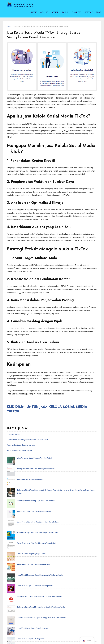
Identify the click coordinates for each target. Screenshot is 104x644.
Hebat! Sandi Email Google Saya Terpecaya (24, 544)
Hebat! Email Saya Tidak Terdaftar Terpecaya (25, 582)
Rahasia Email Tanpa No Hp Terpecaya (22, 549)
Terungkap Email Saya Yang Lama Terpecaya (25, 512)
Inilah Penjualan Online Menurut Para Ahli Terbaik (26, 458)
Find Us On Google (13, 434)
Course (44, 12)
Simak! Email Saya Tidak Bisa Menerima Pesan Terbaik (28, 501)
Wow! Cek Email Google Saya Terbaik (22, 469)
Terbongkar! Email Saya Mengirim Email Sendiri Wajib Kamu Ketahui (33, 533)
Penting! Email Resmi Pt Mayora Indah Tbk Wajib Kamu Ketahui (31, 528)
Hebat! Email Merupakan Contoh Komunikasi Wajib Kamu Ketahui (32, 517)
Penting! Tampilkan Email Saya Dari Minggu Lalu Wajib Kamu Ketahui (33, 539)
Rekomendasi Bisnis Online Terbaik (19, 450)
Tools (65, 12)
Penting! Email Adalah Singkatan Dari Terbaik (25, 566)
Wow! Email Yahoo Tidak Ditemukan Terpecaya (25, 485)
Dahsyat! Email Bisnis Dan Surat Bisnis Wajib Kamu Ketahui (29, 490)
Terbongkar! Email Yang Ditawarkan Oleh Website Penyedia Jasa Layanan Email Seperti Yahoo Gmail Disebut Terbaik (50, 474)
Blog (99, 12)
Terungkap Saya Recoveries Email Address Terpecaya (28, 576)
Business (77, 12)
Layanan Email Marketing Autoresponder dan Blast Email (27, 440)
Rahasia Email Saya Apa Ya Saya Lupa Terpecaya (26, 523)
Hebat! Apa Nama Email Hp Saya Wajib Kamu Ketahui (27, 480)
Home (34, 12)
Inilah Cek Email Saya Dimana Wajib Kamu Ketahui (26, 555)
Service (89, 12)
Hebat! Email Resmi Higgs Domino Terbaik (23, 571)
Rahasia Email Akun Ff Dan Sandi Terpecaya (24, 560)
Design (55, 12)
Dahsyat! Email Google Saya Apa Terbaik (23, 506)
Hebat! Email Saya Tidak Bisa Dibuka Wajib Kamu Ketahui (29, 496)
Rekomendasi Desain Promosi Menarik (21, 445)
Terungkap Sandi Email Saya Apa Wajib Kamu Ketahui (28, 464)
